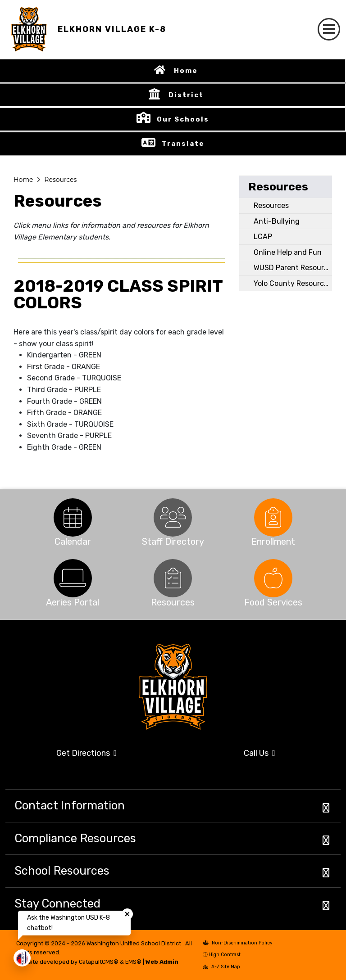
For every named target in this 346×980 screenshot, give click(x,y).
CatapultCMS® (99, 962)
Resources (60, 180)
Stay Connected (57, 903)
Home (186, 71)
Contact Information (70, 805)
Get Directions (86, 753)
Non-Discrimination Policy (238, 943)
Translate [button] (183, 144)
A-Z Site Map (221, 967)
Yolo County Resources (293, 283)
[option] (73, 517)
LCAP (263, 237)
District (186, 95)
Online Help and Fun (288, 252)
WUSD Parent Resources (293, 268)
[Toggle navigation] (329, 29)
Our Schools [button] (183, 119)
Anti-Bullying (277, 221)
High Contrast (225, 955)
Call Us (259, 753)
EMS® (133, 962)
